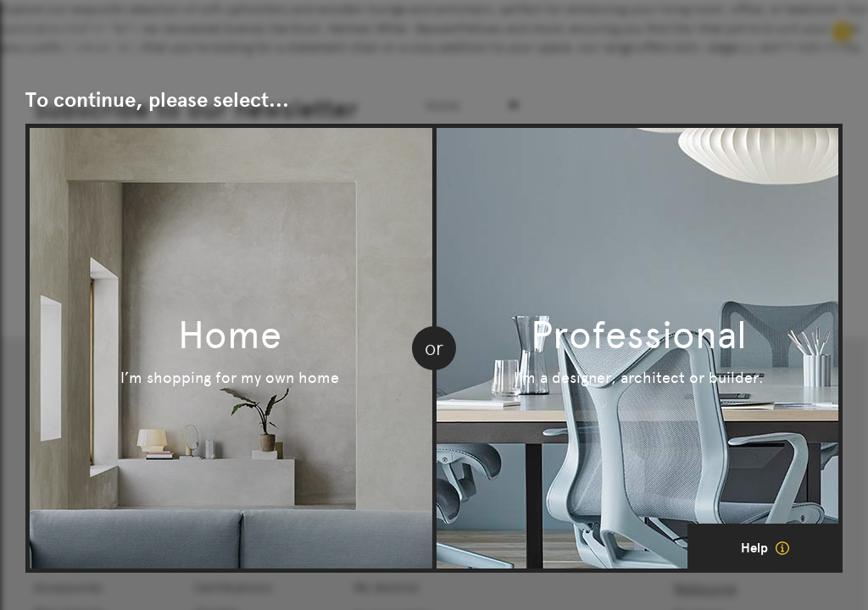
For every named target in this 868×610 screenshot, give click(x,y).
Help (765, 548)
